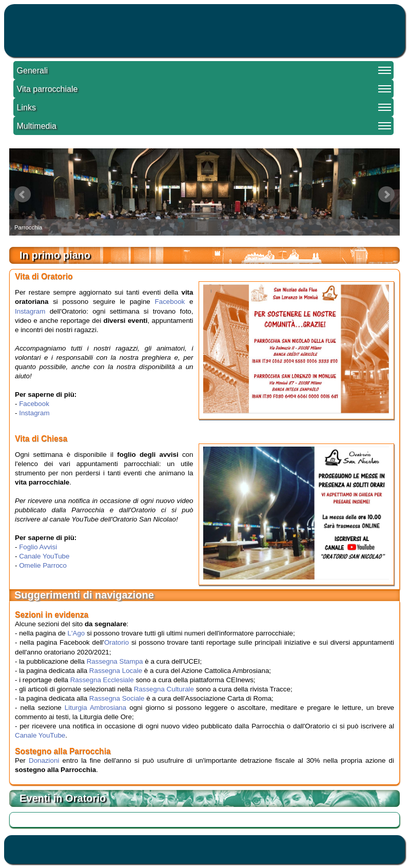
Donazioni (44, 760)
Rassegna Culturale (164, 689)
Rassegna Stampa (115, 661)
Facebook (170, 302)
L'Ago (76, 633)
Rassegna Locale (116, 671)
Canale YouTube (44, 556)
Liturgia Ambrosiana (95, 708)
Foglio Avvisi (38, 547)
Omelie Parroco (43, 565)
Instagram (30, 311)
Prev (23, 195)
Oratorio (116, 642)
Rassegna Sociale (117, 698)
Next (386, 195)
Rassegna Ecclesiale (102, 680)
